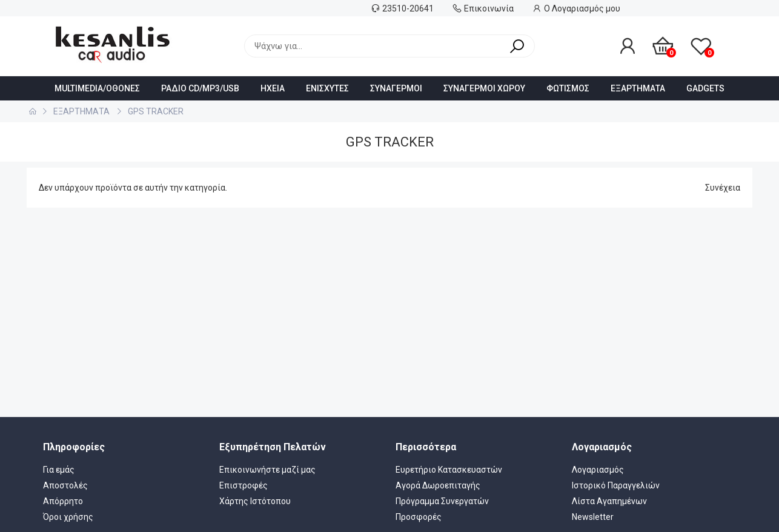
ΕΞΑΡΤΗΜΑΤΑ (638, 88)
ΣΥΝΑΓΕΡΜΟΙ (396, 88)
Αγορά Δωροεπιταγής (438, 485)
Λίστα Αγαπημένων (609, 501)
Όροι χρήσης (68, 517)
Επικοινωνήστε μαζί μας (267, 470)
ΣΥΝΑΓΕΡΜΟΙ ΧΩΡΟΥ (484, 88)
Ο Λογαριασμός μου (582, 8)
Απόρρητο (63, 501)
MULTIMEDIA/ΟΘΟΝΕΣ (97, 88)
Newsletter (593, 517)
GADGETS (705, 88)
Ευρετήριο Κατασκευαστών (449, 470)
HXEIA (273, 88)
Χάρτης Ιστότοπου (255, 501)
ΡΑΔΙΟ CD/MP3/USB (200, 88)
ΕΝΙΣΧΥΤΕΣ (327, 88)
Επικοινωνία (489, 8)
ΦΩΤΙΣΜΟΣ (568, 88)
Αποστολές (65, 485)
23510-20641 (408, 8)
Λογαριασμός (598, 470)
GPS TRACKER (156, 111)
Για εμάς (59, 470)
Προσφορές (419, 517)
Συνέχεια (723, 188)
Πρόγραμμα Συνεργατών (442, 501)
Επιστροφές (244, 485)
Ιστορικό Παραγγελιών (616, 485)
